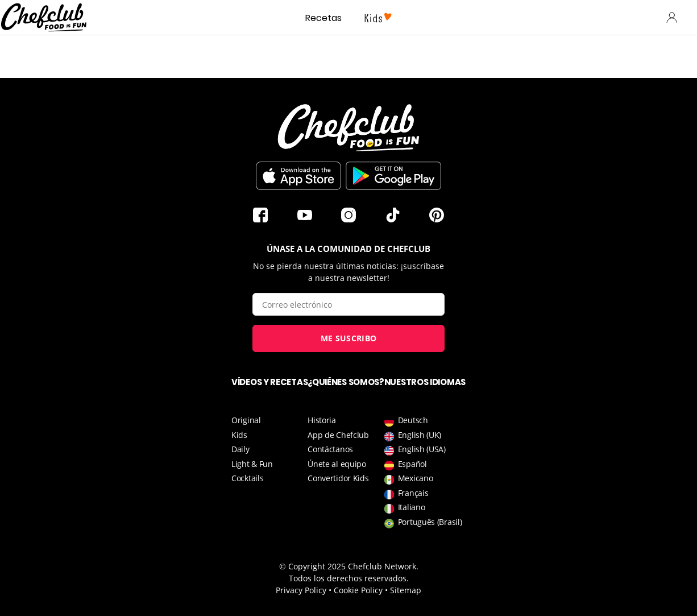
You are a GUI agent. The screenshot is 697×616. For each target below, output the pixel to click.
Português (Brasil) (423, 522)
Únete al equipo (337, 464)
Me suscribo (348, 338)
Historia (322, 420)
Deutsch (406, 420)
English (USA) (415, 449)
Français (406, 493)
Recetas (323, 18)
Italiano (405, 507)
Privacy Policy (301, 590)
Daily (240, 449)
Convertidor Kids (338, 478)
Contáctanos (330, 449)
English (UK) (413, 435)
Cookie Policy (358, 590)
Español (406, 464)
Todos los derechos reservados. (349, 578)
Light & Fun (252, 464)
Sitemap (406, 590)
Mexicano (409, 478)
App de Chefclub (338, 435)
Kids (239, 435)
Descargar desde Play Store (393, 176)
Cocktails (247, 478)
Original (246, 420)
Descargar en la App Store (298, 176)
